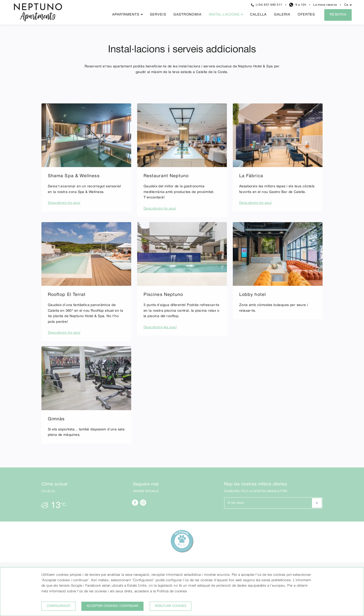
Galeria (282, 15)
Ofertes (306, 15)
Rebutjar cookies (171, 606)
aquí (76, 203)
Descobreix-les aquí (160, 327)
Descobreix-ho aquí (160, 209)
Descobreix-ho (60, 203)
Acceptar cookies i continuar (112, 606)
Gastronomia (187, 15)
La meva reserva (325, 5)
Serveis (158, 15)
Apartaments (126, 15)
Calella (258, 15)
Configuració (58, 606)
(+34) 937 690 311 (267, 5)
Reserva (338, 15)
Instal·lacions (224, 15)
